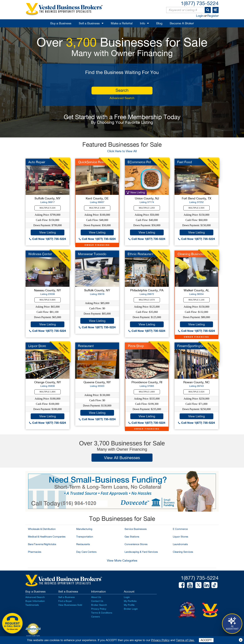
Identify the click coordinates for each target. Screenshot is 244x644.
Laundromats (180, 544)
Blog (159, 23)
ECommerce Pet (139, 162)
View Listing (48, 232)
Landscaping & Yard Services (141, 552)
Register (213, 16)
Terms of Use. (185, 640)
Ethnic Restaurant (140, 254)
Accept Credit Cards (33, 636)
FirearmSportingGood (193, 346)
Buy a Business (61, 23)
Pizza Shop (136, 346)
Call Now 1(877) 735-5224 (48, 239)
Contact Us (97, 601)
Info (143, 23)
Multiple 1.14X (197, 300)
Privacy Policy (99, 609)
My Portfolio (130, 601)
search (122, 90)
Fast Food (185, 162)
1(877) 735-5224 (200, 3)
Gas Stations (132, 537)
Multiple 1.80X (48, 392)
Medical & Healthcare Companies (47, 537)
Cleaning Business (191, 254)
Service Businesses (136, 529)
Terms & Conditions (102, 613)
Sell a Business (89, 23)
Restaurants (83, 544)
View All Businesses (122, 458)
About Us (96, 597)
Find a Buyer (65, 601)
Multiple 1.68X (147, 392)
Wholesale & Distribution (42, 529)
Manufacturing (84, 529)
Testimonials (32, 605)
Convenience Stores (136, 544)
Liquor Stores (181, 537)
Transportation (85, 537)
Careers (95, 617)
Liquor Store (37, 346)
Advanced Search (122, 98)
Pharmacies (35, 552)
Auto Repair (37, 162)
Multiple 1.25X (147, 208)
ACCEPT (206, 640)
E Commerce (180, 529)
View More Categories (122, 560)
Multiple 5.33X (48, 208)
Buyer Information (35, 601)
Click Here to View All (122, 151)
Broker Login (131, 609)
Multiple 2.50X (197, 208)
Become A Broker (182, 23)
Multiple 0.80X (48, 300)
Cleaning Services (183, 552)
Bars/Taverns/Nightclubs (42, 544)
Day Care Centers (86, 552)
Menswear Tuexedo (92, 254)
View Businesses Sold (70, 605)
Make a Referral (122, 23)
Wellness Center (40, 254)
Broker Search (99, 605)
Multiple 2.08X (97, 208)
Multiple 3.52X (197, 392)
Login (200, 16)
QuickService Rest (91, 162)
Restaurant (86, 346)
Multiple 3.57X (147, 300)
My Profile (129, 605)
